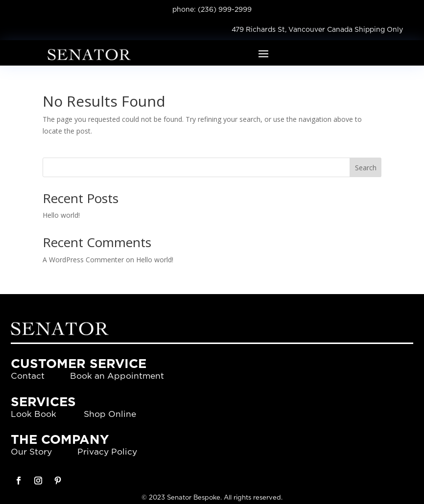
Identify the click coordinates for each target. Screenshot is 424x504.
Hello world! (61, 215)
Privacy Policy (107, 452)
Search (366, 168)
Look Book (34, 414)
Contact (28, 376)
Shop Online (110, 414)
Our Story (31, 452)
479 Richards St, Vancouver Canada (292, 30)
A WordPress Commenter (83, 260)
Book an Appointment (117, 376)
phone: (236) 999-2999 (212, 10)
